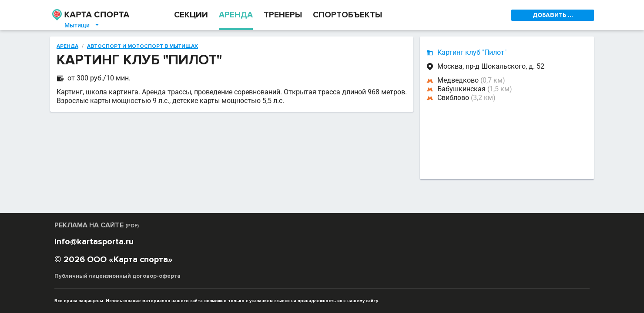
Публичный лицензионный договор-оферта (117, 276)
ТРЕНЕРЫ (283, 15)
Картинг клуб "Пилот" (472, 52)
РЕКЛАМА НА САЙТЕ (97, 225)
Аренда (67, 47)
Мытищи (82, 25)
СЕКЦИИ (191, 15)
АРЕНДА (236, 15)
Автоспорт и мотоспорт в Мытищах (143, 47)
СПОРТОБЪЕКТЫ (347, 15)
